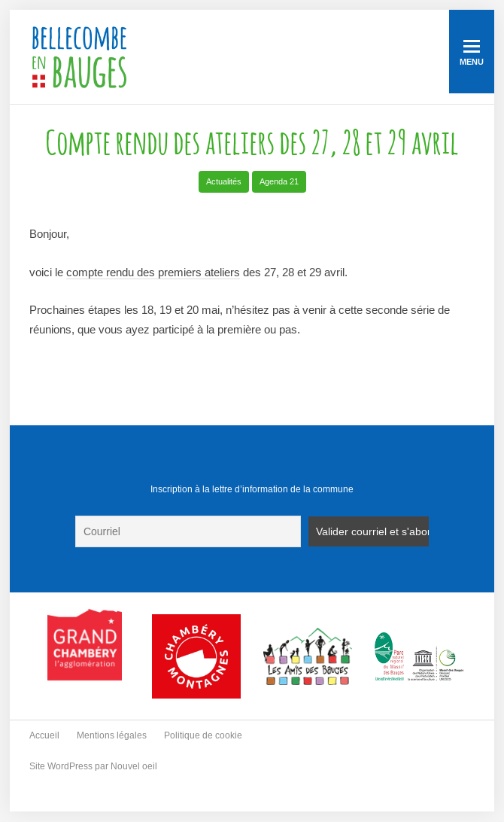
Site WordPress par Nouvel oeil (93, 766)
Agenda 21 (279, 181)
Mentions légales (112, 735)
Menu (472, 53)
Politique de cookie (203, 735)
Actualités (224, 181)
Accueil (44, 735)
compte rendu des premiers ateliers (153, 272)
